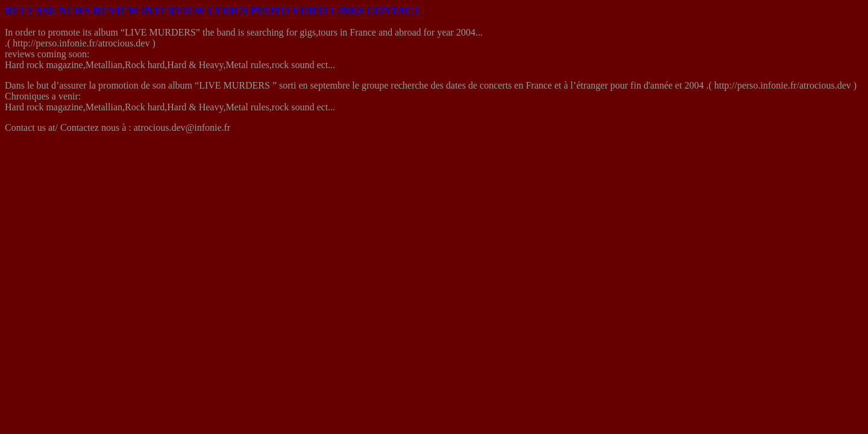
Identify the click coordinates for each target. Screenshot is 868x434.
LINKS (347, 11)
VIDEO (310, 11)
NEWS (74, 11)
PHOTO (270, 11)
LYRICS (227, 11)
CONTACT (393, 11)
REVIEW (115, 11)
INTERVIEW (172, 11)
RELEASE (30, 11)
